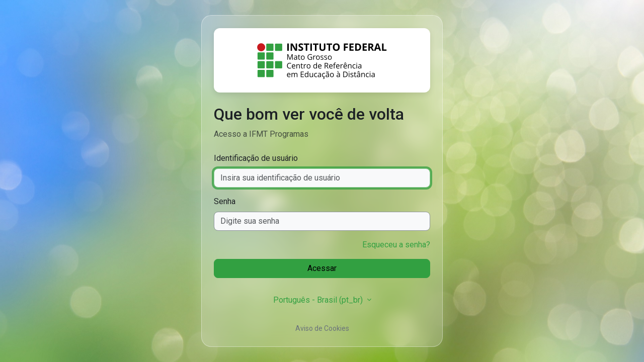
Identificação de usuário (256, 158)
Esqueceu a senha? (396, 245)
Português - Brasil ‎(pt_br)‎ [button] (319, 300)
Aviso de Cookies (322, 328)
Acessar (322, 268)
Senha (225, 201)
